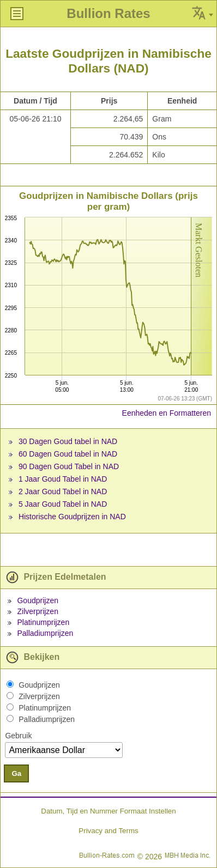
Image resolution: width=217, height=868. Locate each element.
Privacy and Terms (108, 831)
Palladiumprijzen (45, 633)
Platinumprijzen (43, 622)
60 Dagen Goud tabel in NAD (68, 454)
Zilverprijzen (37, 611)
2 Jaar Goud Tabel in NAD (63, 491)
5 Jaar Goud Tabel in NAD (63, 504)
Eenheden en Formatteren (167, 413)
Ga (16, 773)
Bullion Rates (108, 13)
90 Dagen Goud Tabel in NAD (69, 466)
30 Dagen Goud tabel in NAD (68, 441)
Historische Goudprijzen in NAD (72, 517)
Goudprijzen (38, 600)
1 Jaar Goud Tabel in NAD (63, 479)
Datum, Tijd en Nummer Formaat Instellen (108, 811)
